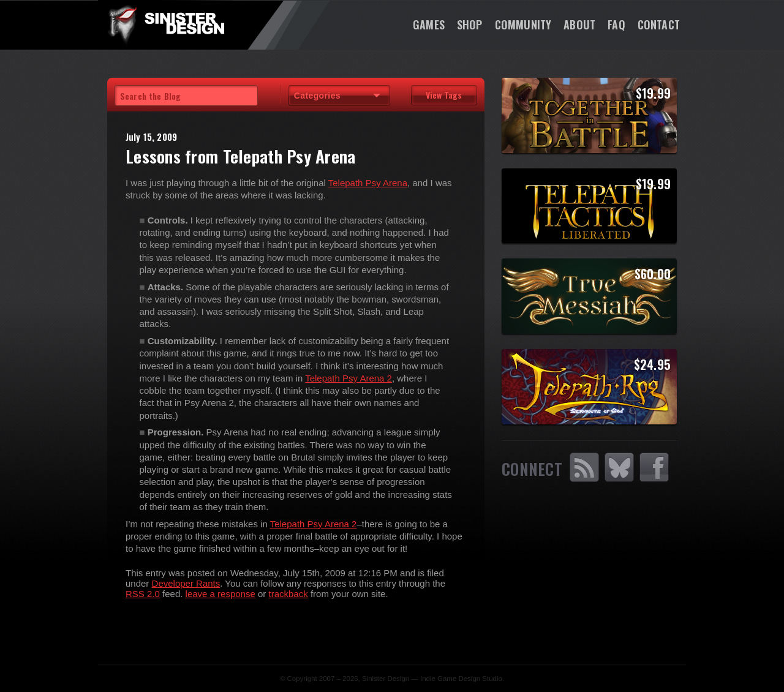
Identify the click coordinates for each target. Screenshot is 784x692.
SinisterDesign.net (165, 24)
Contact (659, 24)
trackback (288, 594)
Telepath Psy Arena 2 (349, 378)
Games (429, 24)
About (579, 24)
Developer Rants (186, 583)
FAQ (616, 24)
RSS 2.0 (143, 594)
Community (523, 24)
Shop (470, 24)
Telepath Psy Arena (368, 183)
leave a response (221, 594)
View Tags (444, 95)
